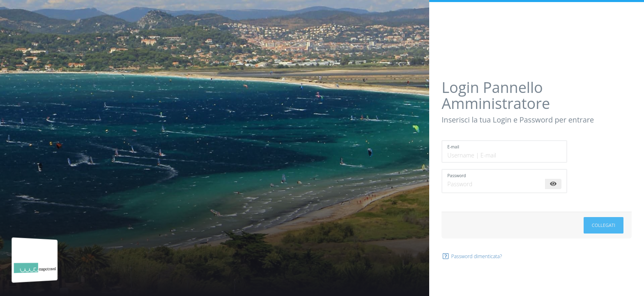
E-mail (453, 147)
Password (457, 176)
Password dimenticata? (472, 256)
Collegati (604, 225)
